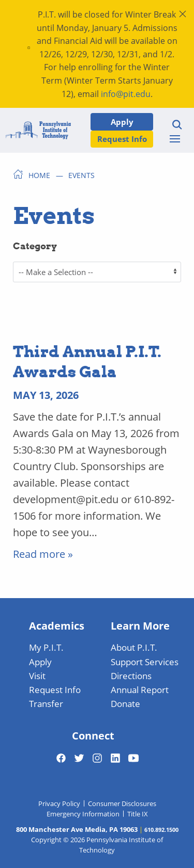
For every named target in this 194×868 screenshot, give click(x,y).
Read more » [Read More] (43, 554)
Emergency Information (83, 814)
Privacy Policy (59, 803)
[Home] (38, 130)
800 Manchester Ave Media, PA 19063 (77, 829)
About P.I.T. (134, 647)
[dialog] (163, 837)
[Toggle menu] (175, 139)
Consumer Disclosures (122, 803)
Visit (37, 676)
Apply (122, 122)
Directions (131, 676)
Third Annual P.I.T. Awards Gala (87, 361)
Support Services (145, 662)
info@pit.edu (126, 94)
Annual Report (140, 689)
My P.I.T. (46, 647)
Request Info (122, 139)
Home (39, 175)
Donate (125, 703)
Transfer (46, 703)
